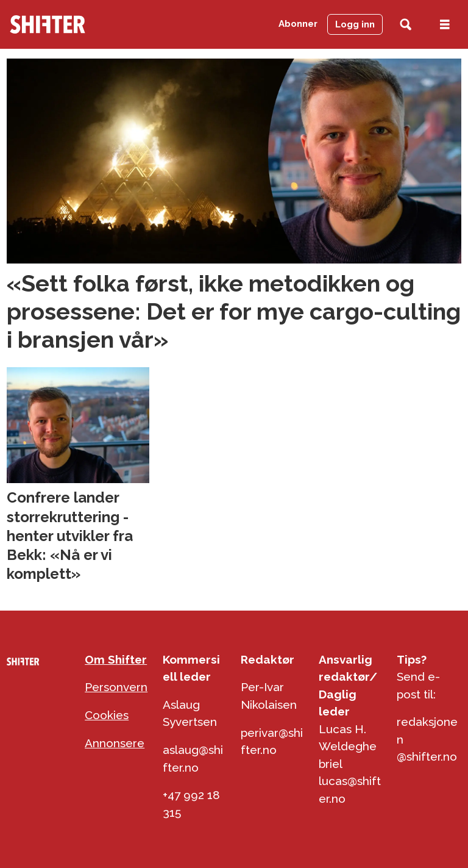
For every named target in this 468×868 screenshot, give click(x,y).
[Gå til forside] (48, 24)
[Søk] (406, 25)
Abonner (298, 24)
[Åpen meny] (445, 25)
